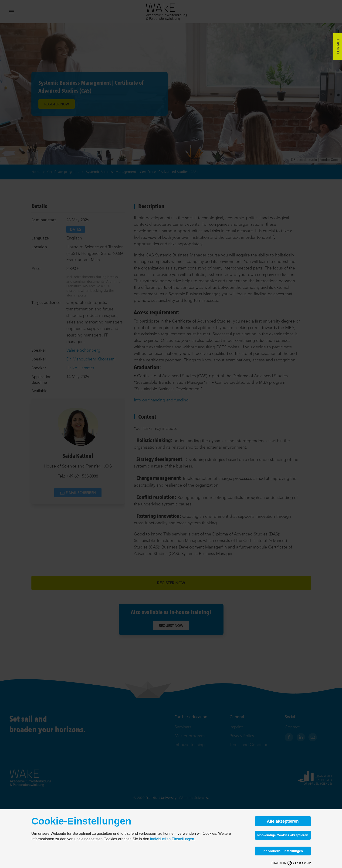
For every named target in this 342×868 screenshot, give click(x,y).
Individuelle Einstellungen (283, 851)
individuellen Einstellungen (172, 839)
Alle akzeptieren (283, 821)
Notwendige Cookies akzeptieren (283, 835)
